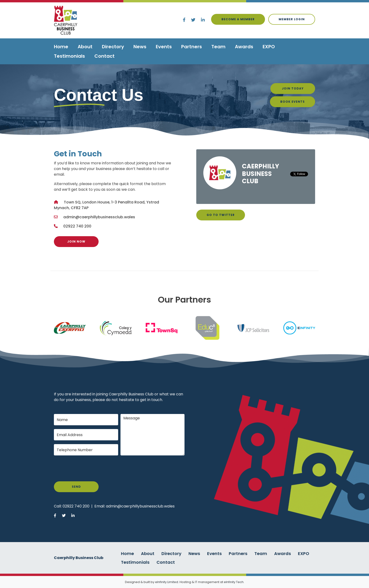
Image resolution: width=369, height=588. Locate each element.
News (140, 47)
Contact (104, 56)
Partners (192, 47)
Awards (244, 47)
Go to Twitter (221, 215)
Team (218, 47)
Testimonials (69, 56)
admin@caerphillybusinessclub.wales (99, 217)
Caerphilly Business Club (261, 174)
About (85, 47)
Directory (113, 47)
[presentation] (90, 468)
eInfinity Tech (234, 582)
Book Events (293, 102)
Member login (292, 19)
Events (164, 47)
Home (61, 47)
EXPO (269, 47)
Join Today (293, 88)
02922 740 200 (77, 226)
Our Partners (184, 300)
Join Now (76, 241)
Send (76, 487)
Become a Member (238, 19)
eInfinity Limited (167, 582)
